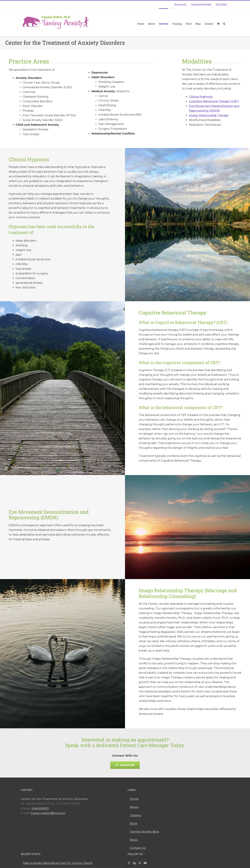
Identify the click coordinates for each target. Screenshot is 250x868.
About (134, 807)
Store (134, 824)
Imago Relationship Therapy (209, 115)
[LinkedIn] (134, 863)
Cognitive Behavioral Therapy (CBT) (214, 101)
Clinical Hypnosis (201, 97)
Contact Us (138, 848)
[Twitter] (140, 863)
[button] (224, 21)
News (134, 840)
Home (134, 799)
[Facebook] (129, 863)
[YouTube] (145, 863)
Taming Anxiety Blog (144, 832)
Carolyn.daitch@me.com (48, 813)
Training (135, 815)
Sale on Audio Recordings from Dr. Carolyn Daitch (58, 863)
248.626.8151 (40, 808)
